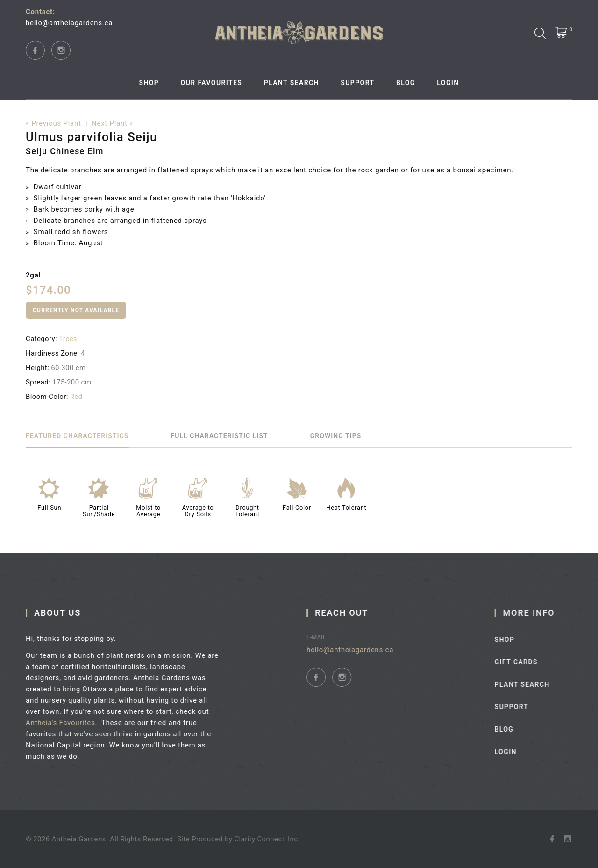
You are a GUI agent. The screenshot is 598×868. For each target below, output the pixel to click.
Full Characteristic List (219, 436)
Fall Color (297, 508)
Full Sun (49, 508)
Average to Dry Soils (198, 511)
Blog (406, 83)
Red (76, 397)
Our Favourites (212, 83)
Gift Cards (531, 662)
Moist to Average (148, 511)
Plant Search (292, 83)
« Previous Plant (53, 123)
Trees (68, 339)
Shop (149, 83)
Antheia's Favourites (66, 723)
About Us (63, 613)
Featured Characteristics (77, 436)
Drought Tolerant (247, 511)
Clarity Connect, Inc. (267, 839)
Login (448, 83)
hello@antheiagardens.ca (69, 23)
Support (357, 83)
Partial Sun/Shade (99, 511)
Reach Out (352, 613)
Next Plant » (112, 123)
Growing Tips (336, 436)
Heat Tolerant (346, 508)
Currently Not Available (76, 310)
